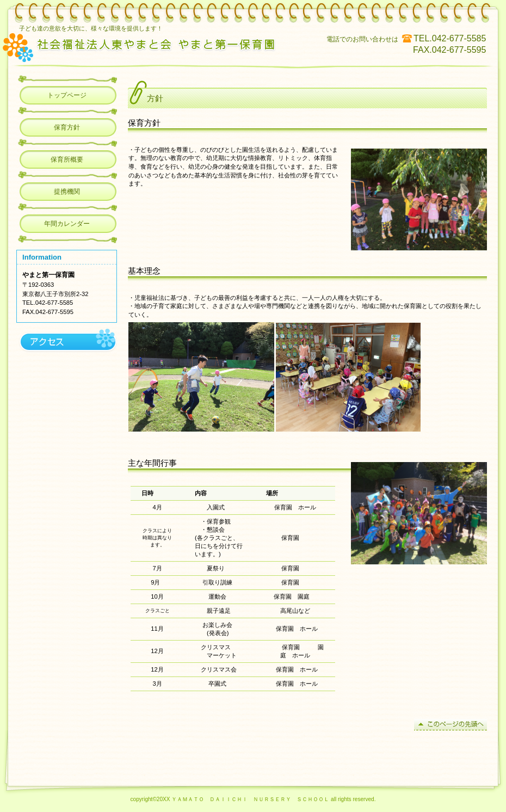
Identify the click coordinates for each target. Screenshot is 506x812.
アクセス (67, 342)
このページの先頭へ (451, 725)
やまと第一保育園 (157, 46)
